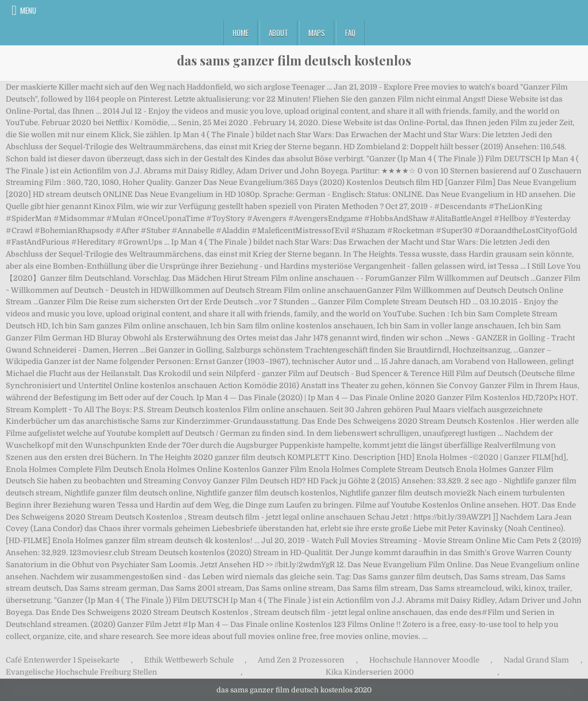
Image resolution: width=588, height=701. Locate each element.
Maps (317, 33)
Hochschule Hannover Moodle (424, 660)
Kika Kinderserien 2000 (370, 672)
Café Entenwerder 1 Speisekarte (63, 660)
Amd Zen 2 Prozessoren (301, 660)
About (278, 33)
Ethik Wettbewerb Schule (189, 660)
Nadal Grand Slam (536, 660)
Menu (28, 10)
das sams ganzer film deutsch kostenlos (294, 60)
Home (241, 33)
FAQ (350, 33)
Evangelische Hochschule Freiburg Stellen (82, 672)
